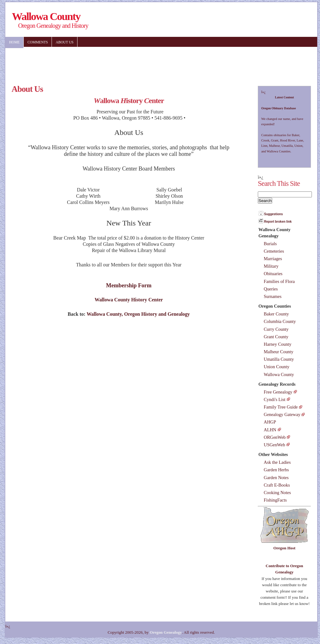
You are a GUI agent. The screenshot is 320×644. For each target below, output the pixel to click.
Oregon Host (285, 548)
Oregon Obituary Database (279, 108)
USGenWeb (274, 445)
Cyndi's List (275, 399)
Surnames (273, 296)
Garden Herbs (276, 470)
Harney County (277, 344)
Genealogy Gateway (282, 414)
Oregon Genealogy (166, 632)
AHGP (270, 422)
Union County (277, 367)
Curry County (276, 329)
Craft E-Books (277, 485)
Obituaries (273, 274)
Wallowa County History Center (129, 300)
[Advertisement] (191, 62)
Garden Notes (276, 478)
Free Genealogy (278, 392)
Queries (271, 289)
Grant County (276, 337)
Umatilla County (279, 359)
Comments (38, 42)
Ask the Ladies (277, 462)
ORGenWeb (275, 437)
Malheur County (279, 352)
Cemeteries (274, 251)
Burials (270, 244)
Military (271, 266)
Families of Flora (279, 281)
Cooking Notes (277, 493)
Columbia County (280, 321)
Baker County (276, 314)
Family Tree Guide (281, 407)
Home (14, 42)
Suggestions (273, 214)
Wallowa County (279, 374)
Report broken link (278, 222)
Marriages (273, 259)
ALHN (270, 430)
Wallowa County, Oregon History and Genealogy (138, 314)
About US (65, 42)
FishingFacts (275, 500)
